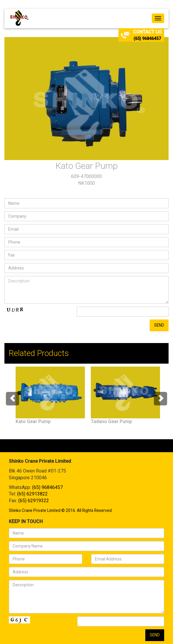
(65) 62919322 (34, 501)
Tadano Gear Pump (111, 421)
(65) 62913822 (32, 494)
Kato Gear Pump (33, 421)
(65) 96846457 (147, 39)
